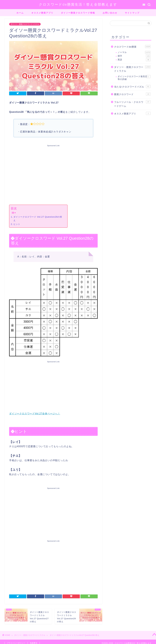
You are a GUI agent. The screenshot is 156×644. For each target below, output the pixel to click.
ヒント (17, 224)
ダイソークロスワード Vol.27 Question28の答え (38, 219)
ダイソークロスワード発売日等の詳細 (134, 78)
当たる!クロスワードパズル (132, 86)
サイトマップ (132, 13)
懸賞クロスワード (132, 94)
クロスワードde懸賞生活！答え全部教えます (78, 4)
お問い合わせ (110, 13)
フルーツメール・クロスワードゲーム (132, 104)
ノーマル (134, 52)
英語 (134, 60)
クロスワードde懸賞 (132, 46)
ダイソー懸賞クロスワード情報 (78, 13)
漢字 (134, 56)
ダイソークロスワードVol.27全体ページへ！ (35, 414)
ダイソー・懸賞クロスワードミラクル (25, 24)
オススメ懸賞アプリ (42, 13)
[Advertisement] (53, 174)
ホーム (20, 13)
